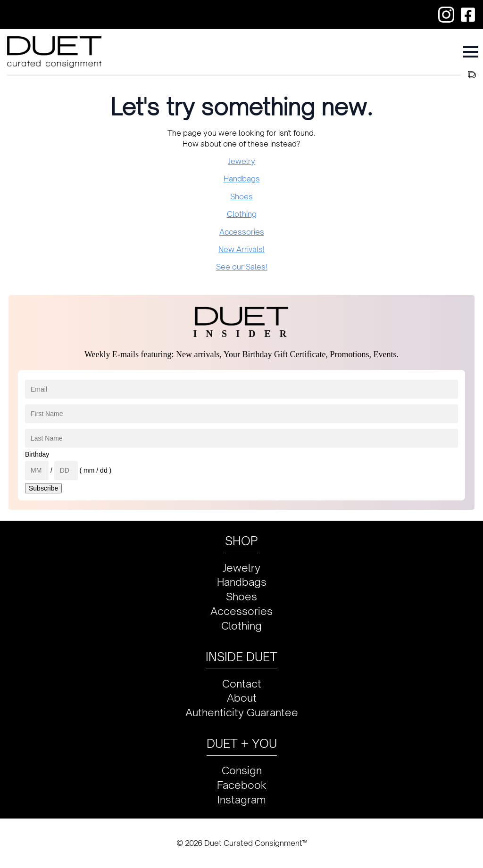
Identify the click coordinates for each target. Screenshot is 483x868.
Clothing (242, 214)
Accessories (242, 232)
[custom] (446, 15)
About (242, 698)
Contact (242, 684)
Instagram (242, 799)
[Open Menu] (471, 52)
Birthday (37, 454)
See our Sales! (242, 267)
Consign (242, 770)
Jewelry (241, 161)
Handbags (242, 179)
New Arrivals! (241, 249)
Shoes (241, 197)
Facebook (242, 785)
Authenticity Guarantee (242, 712)
